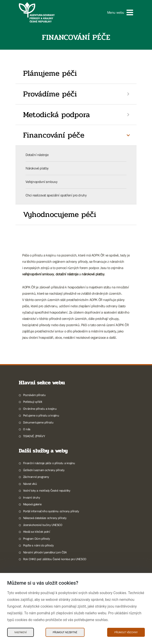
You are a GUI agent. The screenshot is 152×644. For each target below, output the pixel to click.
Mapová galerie (32, 504)
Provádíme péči (50, 94)
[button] (120, 12)
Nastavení (21, 632)
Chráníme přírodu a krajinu (40, 409)
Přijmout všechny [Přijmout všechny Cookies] (126, 632)
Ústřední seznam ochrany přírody (44, 470)
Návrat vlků (30, 484)
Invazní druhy (32, 497)
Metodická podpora (56, 115)
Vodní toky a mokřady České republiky (47, 490)
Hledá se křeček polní (37, 532)
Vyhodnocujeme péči (60, 214)
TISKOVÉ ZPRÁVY (34, 436)
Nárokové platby (37, 168)
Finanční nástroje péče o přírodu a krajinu (49, 463)
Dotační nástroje (37, 155)
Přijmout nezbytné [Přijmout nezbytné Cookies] (65, 632)
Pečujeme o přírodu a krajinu (41, 415)
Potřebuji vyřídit (33, 402)
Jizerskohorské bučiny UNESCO (43, 525)
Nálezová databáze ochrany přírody (45, 518)
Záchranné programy (36, 477)
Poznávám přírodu (34, 395)
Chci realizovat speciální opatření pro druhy (56, 195)
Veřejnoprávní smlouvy (42, 182)
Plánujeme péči (50, 73)
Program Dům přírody (36, 539)
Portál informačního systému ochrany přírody (51, 511)
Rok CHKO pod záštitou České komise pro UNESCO (55, 559)
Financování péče (54, 135)
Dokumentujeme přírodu (38, 422)
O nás (27, 429)
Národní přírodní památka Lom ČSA (45, 552)
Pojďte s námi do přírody (38, 545)
